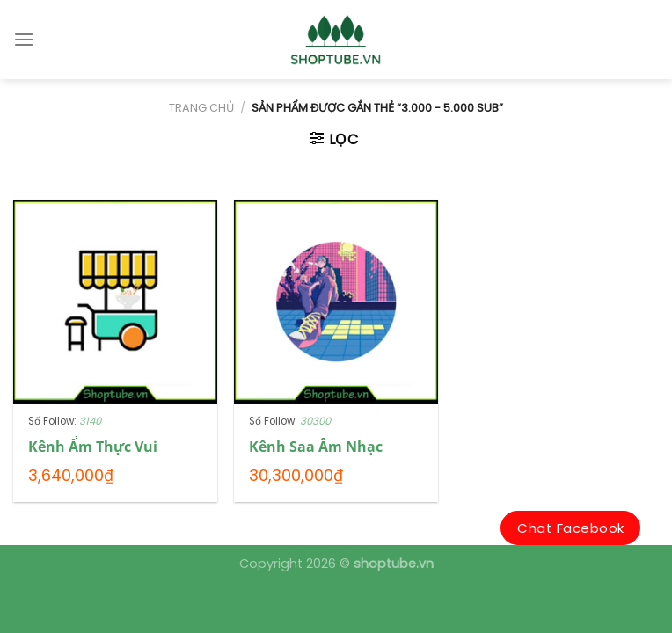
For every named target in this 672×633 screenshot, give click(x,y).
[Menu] (24, 39)
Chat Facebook (570, 528)
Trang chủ (201, 108)
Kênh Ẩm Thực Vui (93, 447)
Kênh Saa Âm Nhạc (316, 447)
